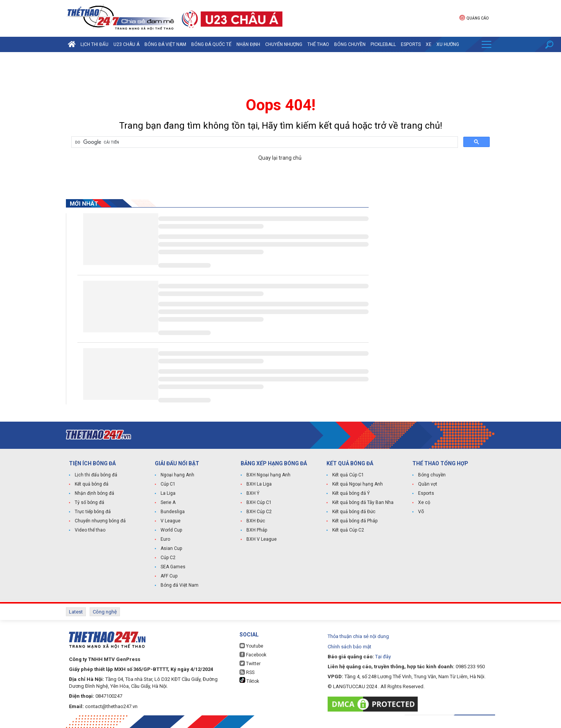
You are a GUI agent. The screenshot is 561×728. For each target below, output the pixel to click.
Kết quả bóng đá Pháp (355, 521)
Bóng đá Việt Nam (165, 44)
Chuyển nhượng (284, 44)
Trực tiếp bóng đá (93, 512)
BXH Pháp (257, 530)
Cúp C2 (168, 558)
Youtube (251, 646)
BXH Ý (253, 493)
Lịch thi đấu (94, 44)
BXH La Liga (259, 484)
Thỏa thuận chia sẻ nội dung (358, 636)
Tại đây (383, 657)
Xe (429, 44)
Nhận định (248, 44)
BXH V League (262, 539)
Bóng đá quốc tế (211, 44)
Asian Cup (171, 548)
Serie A (168, 502)
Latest (76, 612)
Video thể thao (90, 530)
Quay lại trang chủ (280, 158)
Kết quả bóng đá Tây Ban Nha (363, 502)
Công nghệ (105, 612)
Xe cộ (424, 502)
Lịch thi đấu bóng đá (96, 475)
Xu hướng (448, 44)
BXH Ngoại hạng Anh (268, 475)
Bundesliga (173, 512)
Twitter (250, 663)
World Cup (171, 530)
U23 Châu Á (126, 44)
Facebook (253, 655)
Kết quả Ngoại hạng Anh (358, 484)
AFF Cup (169, 576)
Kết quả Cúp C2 (348, 530)
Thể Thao (318, 44)
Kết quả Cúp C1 (348, 475)
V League (171, 521)
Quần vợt (428, 484)
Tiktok (249, 681)
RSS (247, 672)
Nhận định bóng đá (94, 493)
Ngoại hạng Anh (177, 475)
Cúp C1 (168, 484)
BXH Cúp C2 (259, 512)
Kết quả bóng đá (92, 484)
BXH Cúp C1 (259, 502)
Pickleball (383, 44)
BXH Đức (256, 521)
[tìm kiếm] (264, 142)
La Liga (168, 493)
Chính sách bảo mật (349, 647)
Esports (411, 44)
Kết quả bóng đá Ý (351, 493)
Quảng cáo (474, 17)
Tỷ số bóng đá (89, 502)
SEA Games (173, 567)
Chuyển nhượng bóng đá (100, 521)
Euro (165, 539)
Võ (421, 512)
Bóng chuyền (350, 44)
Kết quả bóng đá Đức (354, 512)
